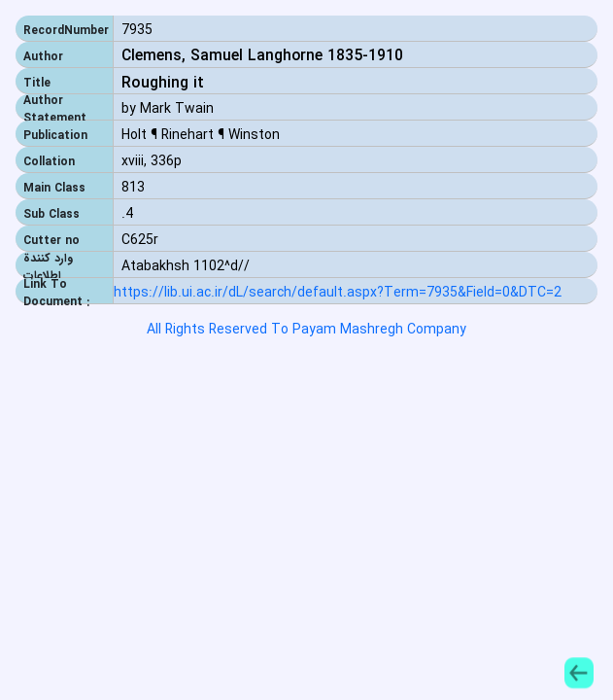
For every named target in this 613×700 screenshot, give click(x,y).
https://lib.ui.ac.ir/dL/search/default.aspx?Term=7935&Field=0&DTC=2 (338, 293)
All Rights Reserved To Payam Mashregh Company (306, 330)
